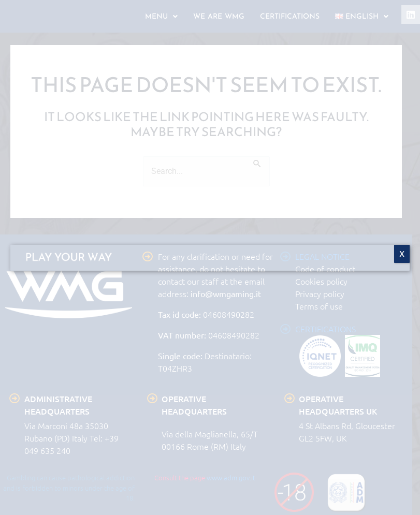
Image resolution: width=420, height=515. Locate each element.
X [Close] (402, 254)
